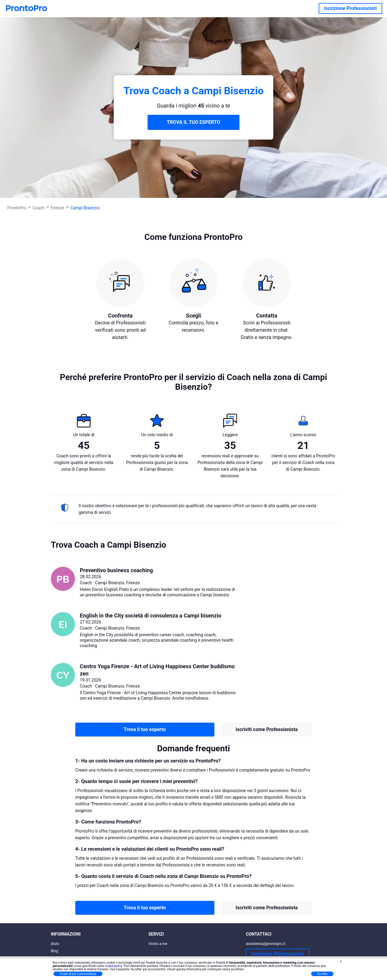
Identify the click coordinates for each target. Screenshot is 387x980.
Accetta (322, 974)
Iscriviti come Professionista (267, 729)
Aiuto (55, 944)
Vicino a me (158, 944)
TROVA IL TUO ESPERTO (194, 122)
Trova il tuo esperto (145, 729)
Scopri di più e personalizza (78, 974)
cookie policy (113, 966)
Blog (54, 951)
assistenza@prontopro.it (266, 944)
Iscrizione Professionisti (350, 8)
